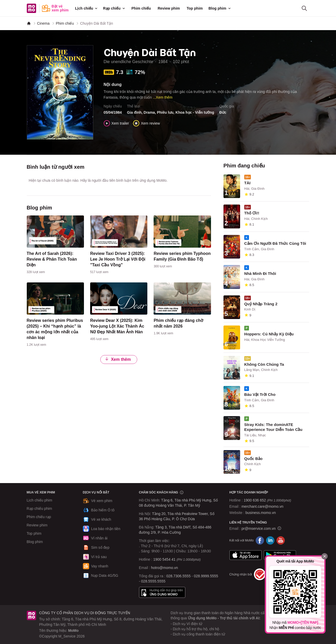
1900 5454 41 (164, 559)
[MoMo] (29, 23)
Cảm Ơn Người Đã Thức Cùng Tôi (275, 243)
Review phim (169, 8)
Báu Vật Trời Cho (260, 394)
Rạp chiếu (114, 8)
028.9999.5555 (206, 576)
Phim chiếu (141, 8)
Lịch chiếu (87, 8)
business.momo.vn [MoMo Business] (261, 513)
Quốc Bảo (253, 459)
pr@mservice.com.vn (259, 528)
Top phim (195, 8)
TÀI (247, 183)
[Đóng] (325, 556)
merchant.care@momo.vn (262, 506)
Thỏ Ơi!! (252, 213)
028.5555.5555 (153, 581)
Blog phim (220, 8)
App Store (246, 555)
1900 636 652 (267, 500)
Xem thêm (118, 359)
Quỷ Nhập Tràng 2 (261, 304)
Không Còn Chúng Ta (264, 364)
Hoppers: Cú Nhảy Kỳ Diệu (269, 334)
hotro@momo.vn (164, 568)
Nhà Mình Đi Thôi (260, 273)
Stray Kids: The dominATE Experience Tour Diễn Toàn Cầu (273, 427)
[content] (55, 246)
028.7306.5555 (178, 576)
